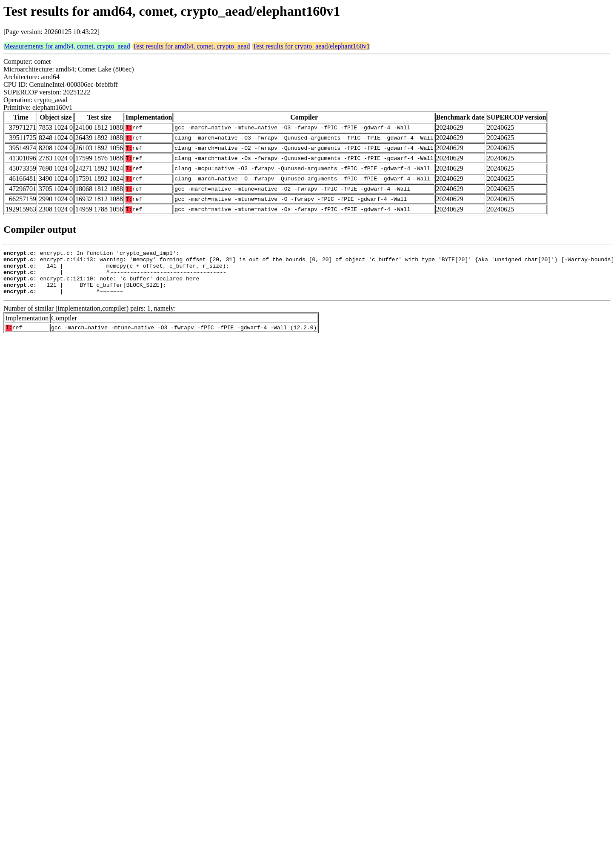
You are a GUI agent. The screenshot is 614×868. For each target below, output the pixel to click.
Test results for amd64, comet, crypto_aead (191, 46)
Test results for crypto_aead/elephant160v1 (311, 46)
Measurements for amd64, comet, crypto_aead (67, 46)
